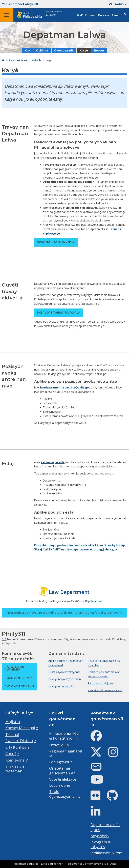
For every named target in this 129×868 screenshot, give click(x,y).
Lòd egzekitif (61, 762)
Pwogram (90, 15)
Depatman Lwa (94, 601)
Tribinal (12, 734)
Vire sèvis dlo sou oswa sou (105, 690)
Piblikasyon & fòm (106, 853)
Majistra (13, 722)
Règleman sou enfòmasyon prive (87, 864)
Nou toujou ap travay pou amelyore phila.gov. (64, 613)
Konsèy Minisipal (20, 728)
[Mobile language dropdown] (118, 4)
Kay (27, 51)
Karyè (84, 51)
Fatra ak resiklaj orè (100, 683)
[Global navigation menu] (7, 15)
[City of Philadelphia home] (31, 15)
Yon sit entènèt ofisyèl (20, 4)
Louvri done (60, 785)
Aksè (113, 864)
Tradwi (120, 4)
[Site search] (125, 15)
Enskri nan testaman (15, 769)
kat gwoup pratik (53, 462)
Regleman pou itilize (26, 864)
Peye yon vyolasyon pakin (65, 679)
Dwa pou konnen (52, 864)
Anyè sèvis (100, 836)
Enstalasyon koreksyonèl (64, 672)
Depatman (103, 15)
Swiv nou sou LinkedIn (56, 242)
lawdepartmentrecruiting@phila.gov (65, 387)
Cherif (11, 753)
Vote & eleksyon (63, 779)
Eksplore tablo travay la (59, 313)
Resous (99, 51)
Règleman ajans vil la (66, 753)
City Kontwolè (17, 747)
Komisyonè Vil (18, 760)
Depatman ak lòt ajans (105, 827)
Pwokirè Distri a (19, 740)
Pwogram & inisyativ (101, 844)
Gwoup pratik (64, 51)
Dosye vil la (59, 745)
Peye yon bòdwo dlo (61, 686)
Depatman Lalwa (18, 60)
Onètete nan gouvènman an (62, 771)
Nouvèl (115, 15)
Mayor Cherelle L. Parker (54, 13)
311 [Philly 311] (4, 639)
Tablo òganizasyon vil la (65, 794)
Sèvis (79, 15)
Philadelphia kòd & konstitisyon (64, 736)
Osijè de (42, 51)
